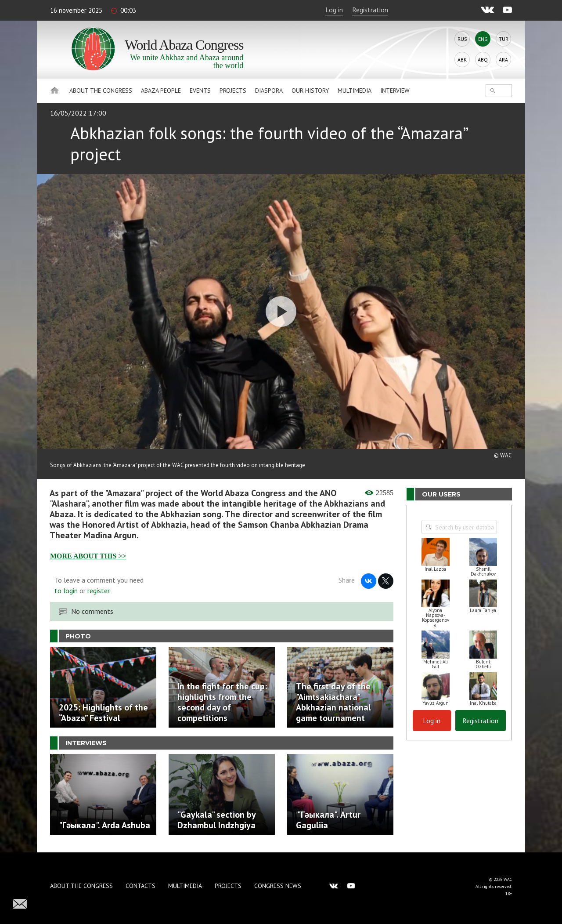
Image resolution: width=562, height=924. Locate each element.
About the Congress (101, 91)
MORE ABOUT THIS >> (88, 556)
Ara (503, 60)
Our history (310, 91)
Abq (483, 60)
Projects (233, 91)
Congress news (278, 886)
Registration (370, 10)
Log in (334, 10)
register (98, 591)
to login (66, 591)
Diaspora (269, 91)
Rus (462, 39)
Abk (462, 60)
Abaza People (161, 91)
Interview (395, 91)
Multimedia (355, 91)
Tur (504, 39)
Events (200, 91)
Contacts (140, 886)
